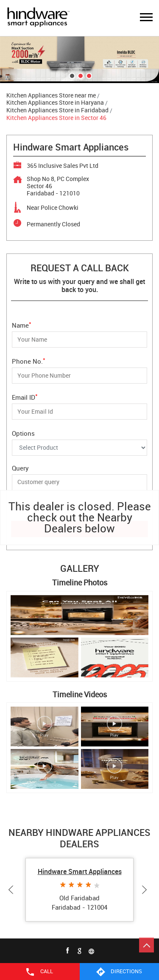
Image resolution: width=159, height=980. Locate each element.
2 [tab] (80, 75)
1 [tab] (71, 75)
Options (23, 433)
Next (146, 890)
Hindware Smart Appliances (80, 871)
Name (22, 324)
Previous (13, 890)
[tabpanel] (79, 60)
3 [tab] (88, 75)
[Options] (79, 448)
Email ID (25, 397)
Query (20, 468)
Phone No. (29, 361)
